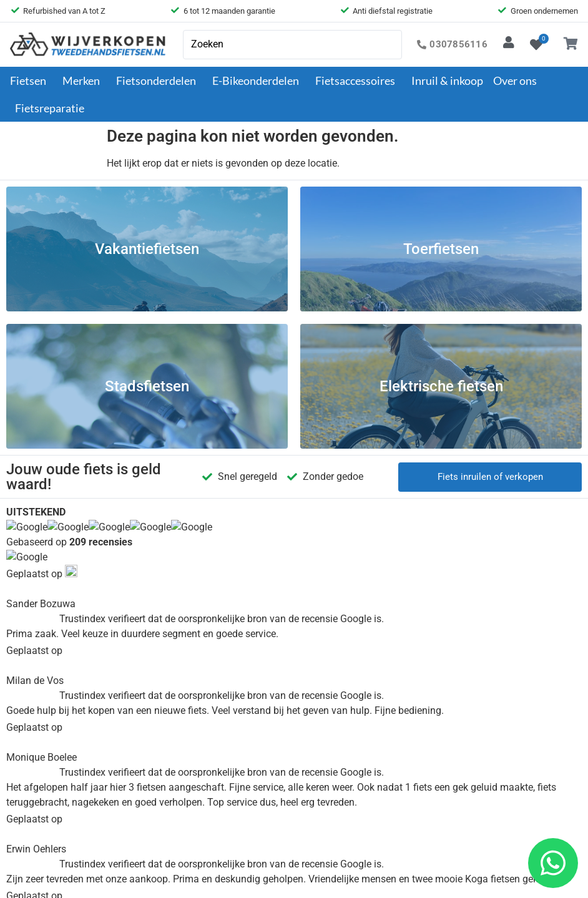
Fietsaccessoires (358, 81)
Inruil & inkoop (447, 81)
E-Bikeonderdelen (259, 81)
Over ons (518, 81)
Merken (84, 81)
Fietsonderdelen (159, 81)
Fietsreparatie (50, 108)
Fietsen (31, 81)
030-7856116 (498, 618)
